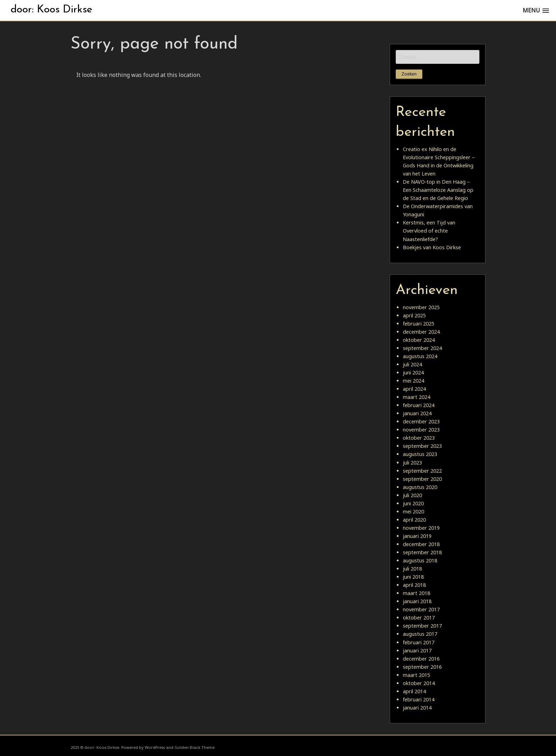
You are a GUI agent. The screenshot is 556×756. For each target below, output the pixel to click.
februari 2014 (419, 699)
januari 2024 (417, 413)
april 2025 (414, 315)
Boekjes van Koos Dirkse (432, 247)
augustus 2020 (420, 487)
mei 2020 (413, 512)
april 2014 (414, 691)
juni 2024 (413, 373)
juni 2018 (413, 577)
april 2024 (414, 389)
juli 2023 (412, 463)
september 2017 (422, 626)
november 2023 (421, 430)
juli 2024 (412, 364)
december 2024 (421, 332)
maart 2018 (416, 593)
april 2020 (414, 520)
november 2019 (421, 528)
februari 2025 (419, 324)
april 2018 (414, 585)
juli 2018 (412, 569)
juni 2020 (413, 503)
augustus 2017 (420, 634)
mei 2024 (413, 381)
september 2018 (422, 552)
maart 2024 (416, 397)
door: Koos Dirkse (51, 10)
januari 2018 (417, 601)
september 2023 (422, 446)
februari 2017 (419, 642)
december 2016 (421, 659)
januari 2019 (417, 536)
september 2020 (422, 479)
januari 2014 (417, 708)
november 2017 (421, 609)
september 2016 (422, 667)
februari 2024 (419, 405)
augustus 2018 (420, 560)
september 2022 (422, 471)
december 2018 (421, 544)
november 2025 (421, 307)
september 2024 (422, 348)
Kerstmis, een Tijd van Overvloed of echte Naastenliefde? (429, 231)
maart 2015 (416, 675)
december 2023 (421, 421)
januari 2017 (417, 651)
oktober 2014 (419, 683)
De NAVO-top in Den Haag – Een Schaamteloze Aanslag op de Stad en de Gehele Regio (438, 190)
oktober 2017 (419, 618)
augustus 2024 (420, 356)
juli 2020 (412, 495)
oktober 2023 (419, 438)
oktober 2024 (419, 340)
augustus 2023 (420, 454)
